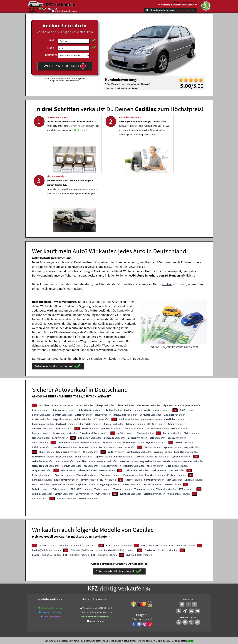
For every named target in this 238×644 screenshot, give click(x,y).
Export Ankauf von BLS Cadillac (174, 585)
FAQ (142, 613)
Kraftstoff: (51, 55)
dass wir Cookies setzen (175, 641)
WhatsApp (70, 144)
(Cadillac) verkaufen (54, 485)
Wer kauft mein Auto (92, 581)
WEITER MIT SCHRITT (65, 66)
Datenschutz (101, 613)
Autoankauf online (133, 581)
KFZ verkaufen (61, 5)
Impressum (133, 613)
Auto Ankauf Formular (57, 139)
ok (191, 641)
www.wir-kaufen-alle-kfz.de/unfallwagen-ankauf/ (69, 585)
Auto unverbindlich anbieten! (57, 306)
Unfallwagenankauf (102, 585)
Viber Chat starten (52, 556)
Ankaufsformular (97, 561)
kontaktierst (125, 250)
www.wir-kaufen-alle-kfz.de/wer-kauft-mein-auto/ (135, 585)
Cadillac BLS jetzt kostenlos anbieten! (173, 286)
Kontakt (167, 224)
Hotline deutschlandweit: (170, 10)
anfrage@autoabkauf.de (66, 11)
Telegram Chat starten (52, 552)
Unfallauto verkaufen (113, 581)
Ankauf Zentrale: (91, 548)
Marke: (53, 40)
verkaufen (49, 345)
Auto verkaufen (150, 581)
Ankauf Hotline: (89, 552)
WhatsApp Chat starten (52, 548)
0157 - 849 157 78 (49, 9)
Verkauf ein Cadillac (199, 585)
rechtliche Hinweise (117, 613)
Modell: (52, 48)
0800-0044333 (105, 548)
